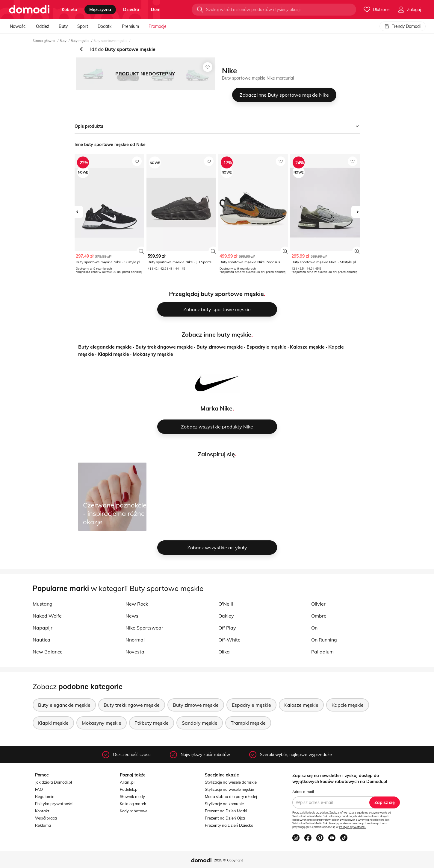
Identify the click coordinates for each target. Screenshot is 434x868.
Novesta (135, 652)
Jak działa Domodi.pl (53, 782)
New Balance (48, 652)
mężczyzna (100, 10)
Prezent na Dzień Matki (226, 811)
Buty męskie (80, 41)
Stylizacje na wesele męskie (229, 789)
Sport (83, 26)
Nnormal (135, 640)
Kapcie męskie (348, 705)
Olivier (318, 604)
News (132, 616)
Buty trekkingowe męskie (164, 347)
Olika (224, 652)
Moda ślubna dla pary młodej (231, 796)
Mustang (43, 604)
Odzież (43, 26)
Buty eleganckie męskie (105, 347)
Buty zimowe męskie (220, 347)
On (314, 628)
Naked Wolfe (47, 616)
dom (156, 10)
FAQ (39, 789)
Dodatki (105, 26)
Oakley (226, 616)
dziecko (131, 10)
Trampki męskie (248, 723)
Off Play (227, 628)
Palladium (322, 652)
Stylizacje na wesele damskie (231, 782)
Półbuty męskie (152, 723)
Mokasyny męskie (153, 354)
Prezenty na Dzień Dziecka (229, 825)
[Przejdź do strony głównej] (29, 10)
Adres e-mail (303, 792)
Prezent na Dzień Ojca (225, 818)
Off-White (229, 640)
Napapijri (43, 628)
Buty (63, 26)
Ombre (319, 616)
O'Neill (226, 604)
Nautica (41, 640)
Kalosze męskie (307, 347)
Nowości (18, 26)
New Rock (137, 604)
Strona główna (44, 41)
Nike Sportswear (144, 628)
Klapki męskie (113, 354)
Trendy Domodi (403, 26)
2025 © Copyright (228, 860)
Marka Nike (216, 408)
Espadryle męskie (266, 347)
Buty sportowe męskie (110, 41)
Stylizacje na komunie (224, 804)
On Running (324, 640)
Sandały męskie (200, 723)
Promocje (158, 26)
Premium (130, 26)
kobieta (69, 10)
